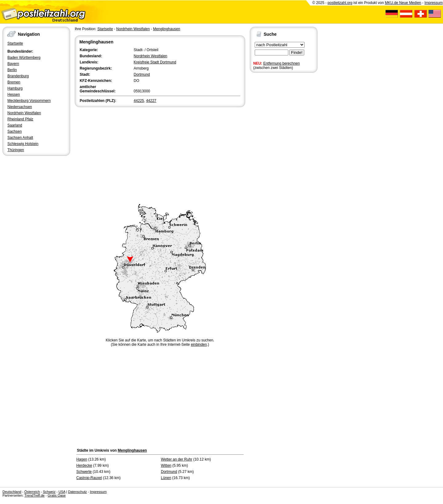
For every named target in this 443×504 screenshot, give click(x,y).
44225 (139, 101)
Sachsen (15, 131)
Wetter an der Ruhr (177, 459)
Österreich (32, 492)
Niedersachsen (20, 107)
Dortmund (142, 75)
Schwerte (84, 472)
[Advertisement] (160, 155)
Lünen (166, 478)
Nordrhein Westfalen (24, 113)
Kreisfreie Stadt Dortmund (155, 62)
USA (62, 492)
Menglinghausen (167, 29)
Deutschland (12, 492)
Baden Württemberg (24, 58)
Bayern (13, 64)
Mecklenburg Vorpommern (29, 101)
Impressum (434, 3)
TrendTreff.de (34, 495)
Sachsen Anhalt (20, 138)
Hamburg (15, 88)
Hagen (82, 459)
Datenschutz (77, 492)
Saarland (15, 125)
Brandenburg (18, 76)
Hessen (14, 95)
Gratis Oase (57, 495)
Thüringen (16, 150)
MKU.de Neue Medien (403, 3)
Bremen (14, 82)
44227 (151, 101)
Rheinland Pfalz (20, 119)
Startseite (15, 43)
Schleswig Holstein (23, 144)
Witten (166, 466)
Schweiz (49, 492)
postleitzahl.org (340, 3)
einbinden (199, 345)
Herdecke (84, 466)
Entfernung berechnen (282, 63)
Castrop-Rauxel (89, 478)
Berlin (12, 70)
